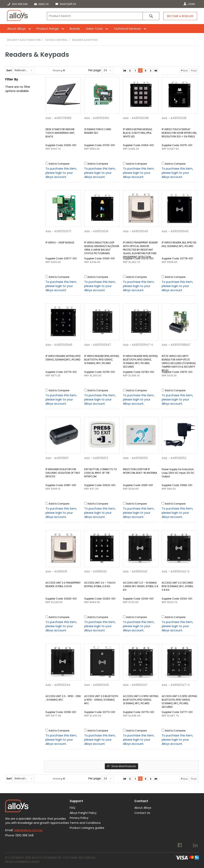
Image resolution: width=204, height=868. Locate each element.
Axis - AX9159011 (57, 458)
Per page (95, 70)
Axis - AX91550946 (59, 345)
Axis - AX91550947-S (138, 345)
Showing (59, 70)
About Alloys (16, 29)
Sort (9, 70)
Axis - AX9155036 (174, 118)
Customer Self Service (79, 858)
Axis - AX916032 (95, 571)
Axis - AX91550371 (58, 231)
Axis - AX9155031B (136, 118)
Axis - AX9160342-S (176, 571)
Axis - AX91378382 (58, 118)
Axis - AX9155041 (96, 231)
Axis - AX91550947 (98, 345)
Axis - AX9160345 (97, 685)
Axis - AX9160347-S (176, 685)
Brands (75, 29)
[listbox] (24, 70)
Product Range (48, 29)
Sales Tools (94, 29)
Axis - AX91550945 (175, 231)
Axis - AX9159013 (96, 458)
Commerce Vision (27, 862)
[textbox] (95, 16)
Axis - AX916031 (56, 571)
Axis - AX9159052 (174, 458)
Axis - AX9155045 (136, 231)
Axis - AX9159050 (135, 458)
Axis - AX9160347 (135, 685)
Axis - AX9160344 (58, 685)
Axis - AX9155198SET (176, 345)
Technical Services (127, 29)
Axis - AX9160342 (135, 571)
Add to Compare (59, 164)
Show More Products (124, 766)
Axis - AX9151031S (97, 118)
